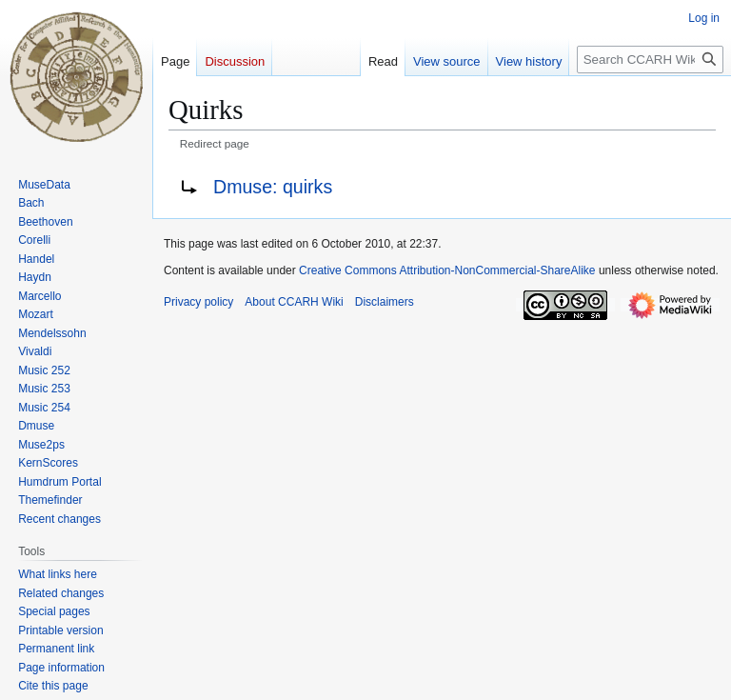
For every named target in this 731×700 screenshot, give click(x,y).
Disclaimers (385, 302)
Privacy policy (198, 302)
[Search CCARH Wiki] (650, 60)
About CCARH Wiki (294, 302)
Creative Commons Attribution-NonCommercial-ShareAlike (447, 270)
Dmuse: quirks (273, 187)
